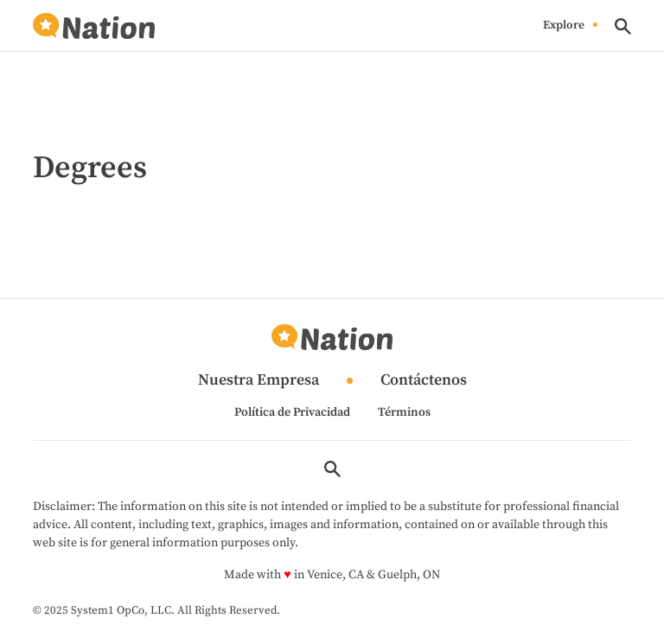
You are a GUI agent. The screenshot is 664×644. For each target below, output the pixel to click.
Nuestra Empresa (259, 381)
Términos (404, 412)
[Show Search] (623, 26)
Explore (564, 26)
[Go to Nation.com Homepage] (93, 26)
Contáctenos (424, 381)
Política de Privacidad (292, 412)
